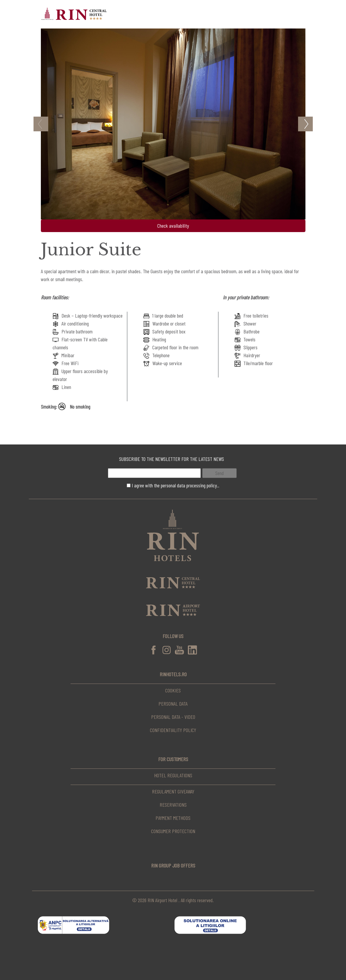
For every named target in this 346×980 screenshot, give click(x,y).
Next (305, 124)
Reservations (173, 805)
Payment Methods (173, 818)
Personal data (173, 704)
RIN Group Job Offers (173, 865)
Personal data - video (173, 717)
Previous (41, 124)
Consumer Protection (173, 831)
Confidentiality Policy (173, 730)
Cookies (173, 690)
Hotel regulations (173, 775)
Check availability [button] (173, 226)
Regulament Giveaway (173, 791)
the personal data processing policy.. (187, 485)
